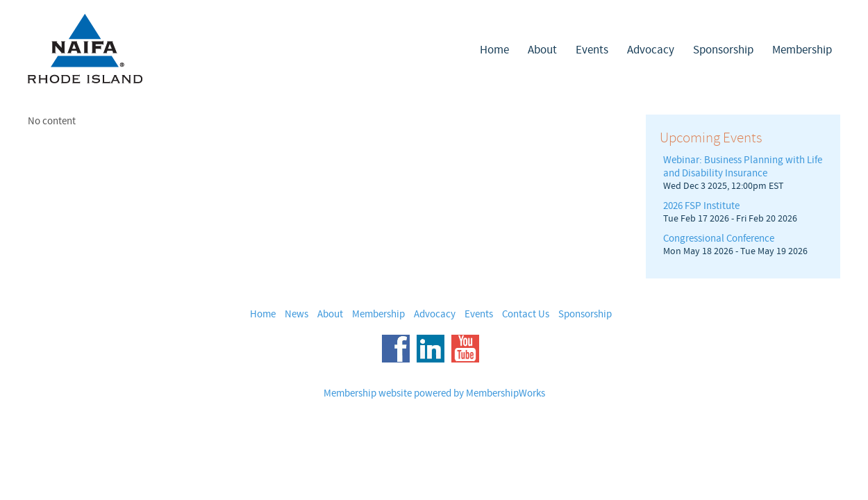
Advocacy (651, 50)
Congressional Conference (719, 239)
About (542, 50)
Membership (802, 50)
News (297, 314)
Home (494, 50)
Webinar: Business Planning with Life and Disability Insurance (743, 167)
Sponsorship (723, 50)
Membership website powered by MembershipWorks (434, 393)
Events (592, 50)
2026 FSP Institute (701, 206)
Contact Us (526, 314)
